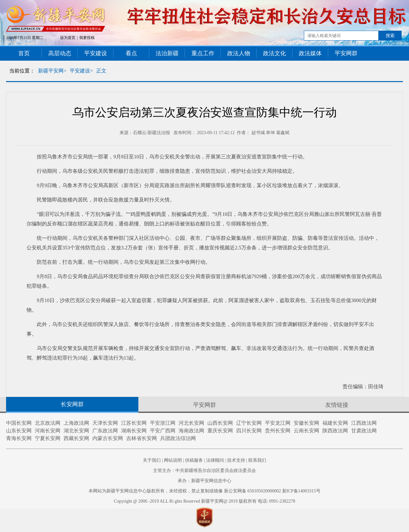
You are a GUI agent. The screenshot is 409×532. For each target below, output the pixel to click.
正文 (101, 71)
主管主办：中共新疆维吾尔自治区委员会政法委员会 (204, 471)
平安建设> (81, 71)
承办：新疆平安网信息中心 (204, 481)
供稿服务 (194, 460)
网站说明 (173, 460)
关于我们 (152, 460)
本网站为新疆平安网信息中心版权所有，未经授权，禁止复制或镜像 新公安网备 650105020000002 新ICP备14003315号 (204, 491)
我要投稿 (87, 38)
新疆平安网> (52, 71)
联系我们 (257, 460)
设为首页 (68, 38)
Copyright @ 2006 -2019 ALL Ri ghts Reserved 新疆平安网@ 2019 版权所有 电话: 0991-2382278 (204, 501)
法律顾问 (215, 460)
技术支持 (236, 460)
